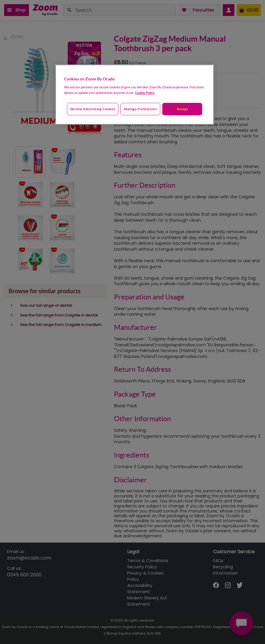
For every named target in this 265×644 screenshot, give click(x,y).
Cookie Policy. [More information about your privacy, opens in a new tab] (145, 93)
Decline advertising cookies (93, 109)
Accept (182, 109)
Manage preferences (140, 109)
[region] (135, 95)
